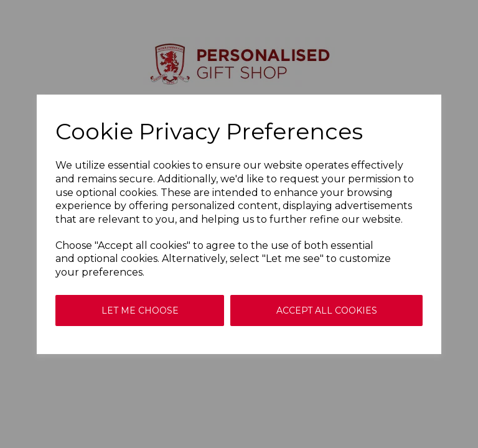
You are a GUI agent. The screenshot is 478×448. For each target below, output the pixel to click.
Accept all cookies (327, 310)
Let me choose (140, 310)
